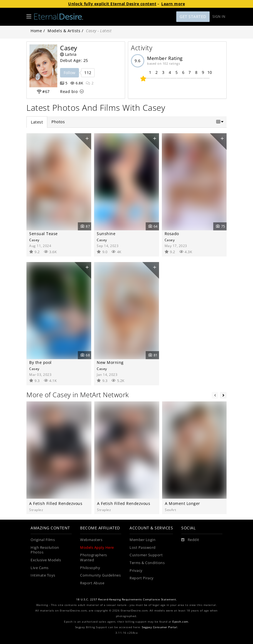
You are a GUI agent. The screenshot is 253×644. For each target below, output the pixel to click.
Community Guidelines (100, 575)
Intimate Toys (43, 575)
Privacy (136, 571)
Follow (70, 73)
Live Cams (40, 568)
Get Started (193, 17)
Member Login (142, 540)
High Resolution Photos (45, 550)
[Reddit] (190, 540)
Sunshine (106, 234)
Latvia (68, 54)
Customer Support (146, 555)
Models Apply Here (97, 548)
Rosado (172, 234)
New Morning (110, 362)
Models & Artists (64, 31)
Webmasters (91, 540)
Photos (58, 122)
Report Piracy (142, 578)
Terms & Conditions (147, 563)
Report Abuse (92, 583)
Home (36, 31)
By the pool (40, 362)
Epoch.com (180, 622)
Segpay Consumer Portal (159, 627)
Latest (37, 122)
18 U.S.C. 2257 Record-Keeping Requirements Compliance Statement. (127, 599)
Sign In (219, 17)
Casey (34, 240)
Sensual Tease (44, 234)
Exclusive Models (46, 560)
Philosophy (90, 568)
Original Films (43, 540)
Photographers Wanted (94, 558)
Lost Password (143, 548)
